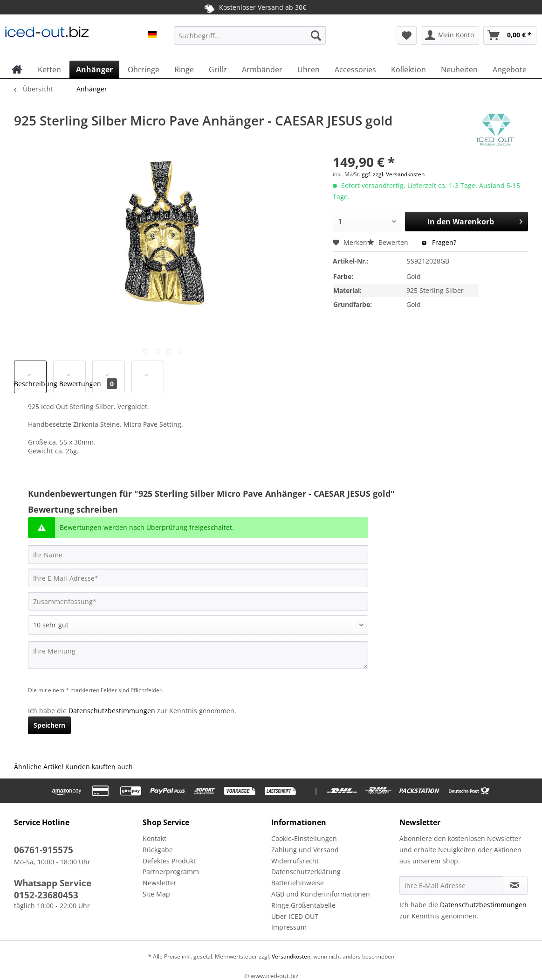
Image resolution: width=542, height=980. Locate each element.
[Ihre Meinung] (198, 655)
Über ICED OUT (295, 916)
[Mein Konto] (450, 35)
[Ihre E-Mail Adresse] (451, 885)
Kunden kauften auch (99, 767)
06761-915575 (44, 850)
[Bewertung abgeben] (198, 625)
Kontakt (154, 838)
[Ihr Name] (198, 555)
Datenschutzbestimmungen (112, 711)
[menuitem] (250, 40)
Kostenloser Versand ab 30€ (255, 7)
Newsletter (160, 883)
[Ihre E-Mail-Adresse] (198, 578)
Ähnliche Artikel (39, 767)
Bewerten (389, 242)
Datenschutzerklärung (306, 872)
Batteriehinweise (298, 883)
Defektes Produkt (169, 861)
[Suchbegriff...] (250, 35)
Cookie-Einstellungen (304, 838)
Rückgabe (158, 850)
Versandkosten (290, 956)
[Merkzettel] (407, 35)
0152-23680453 (46, 895)
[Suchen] (316, 35)
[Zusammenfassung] (198, 601)
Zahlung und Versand (305, 850)
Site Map (156, 894)
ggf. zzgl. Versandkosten (393, 174)
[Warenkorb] (510, 35)
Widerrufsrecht (295, 861)
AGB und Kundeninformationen (321, 894)
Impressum (289, 927)
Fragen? (439, 242)
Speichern (49, 725)
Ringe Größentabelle (303, 905)
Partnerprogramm (171, 872)
